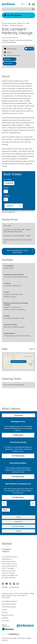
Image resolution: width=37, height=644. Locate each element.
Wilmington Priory (18, 422)
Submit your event (8, 615)
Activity (18, 531)
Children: (7, 196)
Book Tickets (8, 63)
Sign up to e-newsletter (18, 584)
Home (14, 23)
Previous (4, 504)
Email (9, 52)
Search (10, 206)
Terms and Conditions (9, 607)
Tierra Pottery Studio (18, 442)
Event (18, 517)
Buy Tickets (5, 621)
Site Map (5, 612)
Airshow (5, 587)
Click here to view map (18, 362)
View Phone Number (13, 55)
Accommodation (18, 526)
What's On (21, 23)
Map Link (32, 349)
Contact (5, 610)
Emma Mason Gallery (18, 463)
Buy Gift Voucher (14, 15)
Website (31, 49)
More (5, 510)
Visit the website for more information (17, 251)
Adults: (6, 188)
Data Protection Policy (9, 604)
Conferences (14, 587)
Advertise (5, 618)
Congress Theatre (6, 550)
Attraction (19, 415)
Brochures (14, 584)
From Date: (8, 179)
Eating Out (19, 522)
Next (33, 504)
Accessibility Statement (9, 601)
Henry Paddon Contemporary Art (18, 484)
